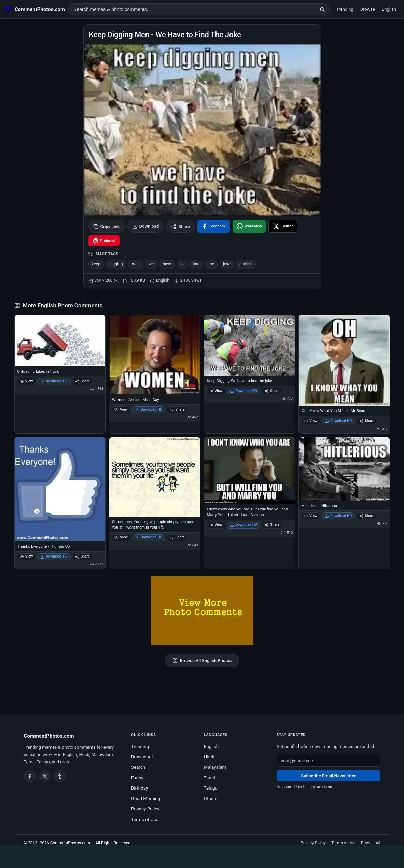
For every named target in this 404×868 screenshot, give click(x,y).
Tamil (210, 778)
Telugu (211, 788)
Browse (368, 9)
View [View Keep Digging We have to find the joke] (216, 391)
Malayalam (215, 767)
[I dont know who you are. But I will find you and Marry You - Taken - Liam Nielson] (250, 471)
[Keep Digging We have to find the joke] (250, 345)
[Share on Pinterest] (104, 241)
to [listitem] (182, 264)
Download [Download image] (146, 226)
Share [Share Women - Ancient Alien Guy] (177, 410)
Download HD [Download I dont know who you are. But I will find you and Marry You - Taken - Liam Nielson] (243, 525)
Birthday (140, 788)
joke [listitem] (227, 264)
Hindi (209, 757)
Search (138, 767)
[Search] (322, 9)
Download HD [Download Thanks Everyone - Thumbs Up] (54, 556)
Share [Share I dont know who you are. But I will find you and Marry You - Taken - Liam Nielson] (272, 525)
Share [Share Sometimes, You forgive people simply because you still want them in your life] (177, 537)
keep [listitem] (96, 264)
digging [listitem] (116, 264)
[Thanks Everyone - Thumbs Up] (60, 489)
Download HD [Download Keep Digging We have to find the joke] (243, 391)
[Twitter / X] (45, 776)
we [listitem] (151, 264)
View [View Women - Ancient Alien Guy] (121, 410)
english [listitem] (246, 264)
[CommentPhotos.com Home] (35, 9)
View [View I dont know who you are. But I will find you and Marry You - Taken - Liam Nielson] (216, 525)
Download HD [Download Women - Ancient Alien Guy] (149, 410)
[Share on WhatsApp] (249, 226)
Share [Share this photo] (180, 226)
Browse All (142, 757)
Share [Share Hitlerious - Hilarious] (367, 516)
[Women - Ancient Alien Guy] (155, 355)
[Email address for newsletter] (329, 761)
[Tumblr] (60, 776)
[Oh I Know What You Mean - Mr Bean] (344, 360)
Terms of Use (145, 819)
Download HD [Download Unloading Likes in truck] (54, 381)
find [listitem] (196, 264)
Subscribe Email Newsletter (328, 776)
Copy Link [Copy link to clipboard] (107, 226)
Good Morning (146, 798)
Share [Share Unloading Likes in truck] (82, 381)
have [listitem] (167, 264)
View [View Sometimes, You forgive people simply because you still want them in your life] (121, 537)
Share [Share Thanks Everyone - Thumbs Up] (82, 556)
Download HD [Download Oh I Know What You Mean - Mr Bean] (338, 421)
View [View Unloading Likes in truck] (26, 381)
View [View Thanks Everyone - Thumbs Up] (26, 556)
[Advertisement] (202, 855)
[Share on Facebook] (214, 226)
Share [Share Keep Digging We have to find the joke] (272, 391)
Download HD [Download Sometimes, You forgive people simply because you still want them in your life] (149, 537)
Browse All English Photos (202, 661)
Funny (137, 778)
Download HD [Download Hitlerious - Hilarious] (338, 516)
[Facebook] (30, 776)
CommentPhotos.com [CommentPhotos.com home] (49, 736)
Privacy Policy (145, 809)
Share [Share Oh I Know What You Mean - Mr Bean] (367, 421)
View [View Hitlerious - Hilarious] (311, 516)
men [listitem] (136, 264)
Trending (345, 9)
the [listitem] (211, 264)
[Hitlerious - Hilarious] (344, 469)
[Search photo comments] (192, 9)
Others (211, 798)
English (389, 9)
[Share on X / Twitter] (283, 226)
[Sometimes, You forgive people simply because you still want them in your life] (155, 477)
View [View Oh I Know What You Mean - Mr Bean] (311, 421)
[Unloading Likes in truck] (60, 341)
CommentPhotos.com (70, 843)
